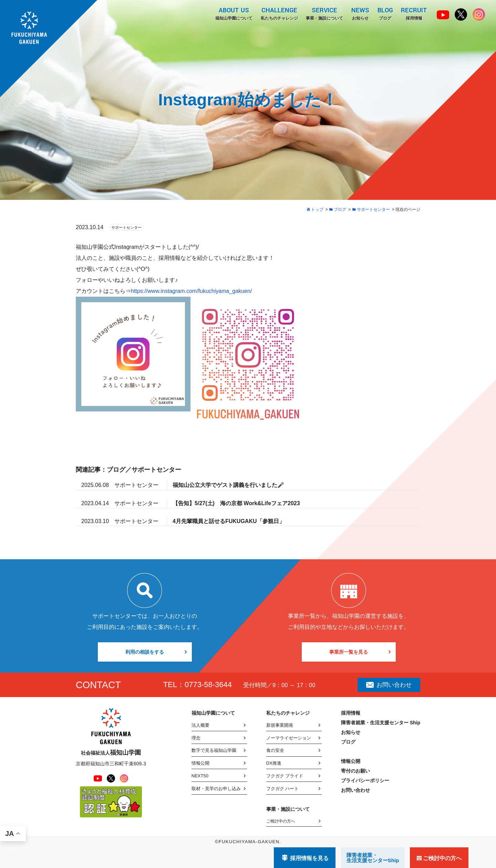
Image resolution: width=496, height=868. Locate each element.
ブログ (385, 13)
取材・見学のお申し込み (216, 789)
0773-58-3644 (208, 685)
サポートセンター (126, 227)
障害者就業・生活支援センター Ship (381, 723)
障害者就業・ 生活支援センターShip (373, 858)
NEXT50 (200, 776)
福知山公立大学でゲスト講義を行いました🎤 (228, 485)
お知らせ (360, 13)
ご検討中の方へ (281, 821)
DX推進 (274, 763)
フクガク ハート (283, 789)
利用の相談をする (145, 652)
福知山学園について (233, 13)
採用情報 (414, 13)
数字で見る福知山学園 (214, 750)
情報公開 (200, 763)
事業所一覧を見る (349, 652)
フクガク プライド (285, 776)
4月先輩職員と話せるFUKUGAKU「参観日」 (228, 521)
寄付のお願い (355, 771)
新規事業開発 (280, 725)
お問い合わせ (389, 685)
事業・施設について (324, 13)
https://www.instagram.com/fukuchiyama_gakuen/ (191, 291)
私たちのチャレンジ (279, 13)
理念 (196, 738)
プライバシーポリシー (365, 780)
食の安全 (275, 750)
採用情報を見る (309, 858)
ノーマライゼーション (289, 738)
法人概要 (200, 725)
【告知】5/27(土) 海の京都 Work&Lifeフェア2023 (236, 503)
